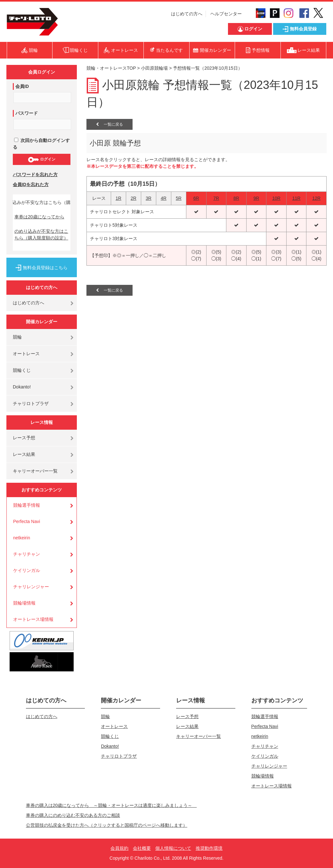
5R (179, 198)
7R (216, 198)
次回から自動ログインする (41, 144)
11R (296, 198)
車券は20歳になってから (39, 217)
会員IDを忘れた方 (31, 184)
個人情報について (173, 848)
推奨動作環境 (209, 848)
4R (164, 198)
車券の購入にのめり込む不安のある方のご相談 (73, 815)
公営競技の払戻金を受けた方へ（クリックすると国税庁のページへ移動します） (107, 825)
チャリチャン (27, 554)
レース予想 (24, 438)
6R (196, 198)
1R (118, 198)
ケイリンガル (27, 570)
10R (276, 198)
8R (236, 198)
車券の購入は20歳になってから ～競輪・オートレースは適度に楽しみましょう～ (111, 805)
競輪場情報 (24, 603)
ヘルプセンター (226, 14)
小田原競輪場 (154, 68)
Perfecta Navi (27, 521)
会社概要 (142, 848)
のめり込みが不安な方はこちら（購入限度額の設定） (41, 235)
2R (134, 198)
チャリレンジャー (31, 587)
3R (149, 198)
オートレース (26, 354)
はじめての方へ (187, 14)
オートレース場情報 (33, 619)
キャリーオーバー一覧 (35, 471)
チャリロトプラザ (31, 403)
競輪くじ (22, 370)
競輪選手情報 (27, 505)
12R (316, 198)
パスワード (27, 113)
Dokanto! (22, 387)
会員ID (22, 86)
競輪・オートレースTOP (111, 68)
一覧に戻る (110, 124)
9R (256, 198)
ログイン (41, 160)
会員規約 (119, 848)
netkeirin (22, 538)
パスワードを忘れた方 (35, 175)
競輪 (17, 337)
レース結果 (24, 454)
